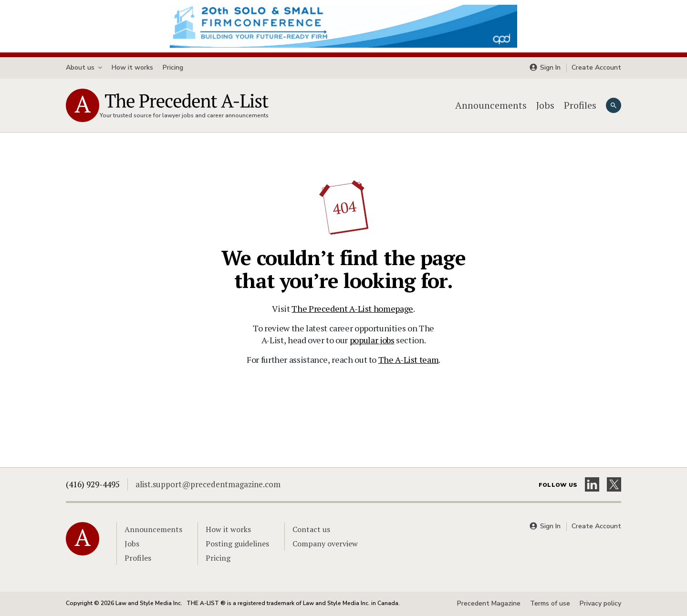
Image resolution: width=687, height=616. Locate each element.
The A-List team (409, 359)
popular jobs (372, 340)
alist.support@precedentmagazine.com (208, 484)
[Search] (614, 105)
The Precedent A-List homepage (352, 308)
